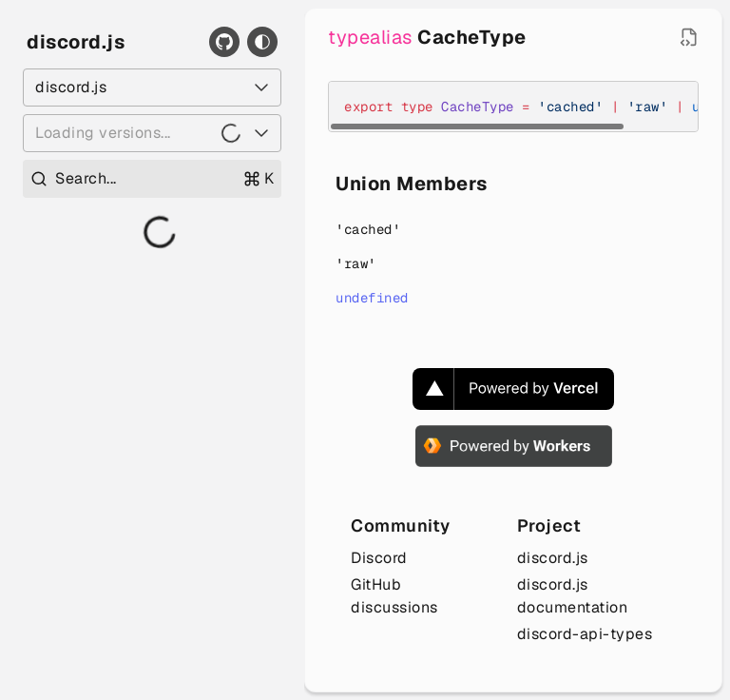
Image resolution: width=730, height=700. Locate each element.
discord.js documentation (573, 596)
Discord (379, 558)
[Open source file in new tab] (689, 37)
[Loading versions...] (152, 133)
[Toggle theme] (262, 42)
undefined (372, 298)
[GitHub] (224, 42)
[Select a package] (152, 87)
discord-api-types (585, 634)
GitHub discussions (394, 596)
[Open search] (152, 179)
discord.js (76, 42)
